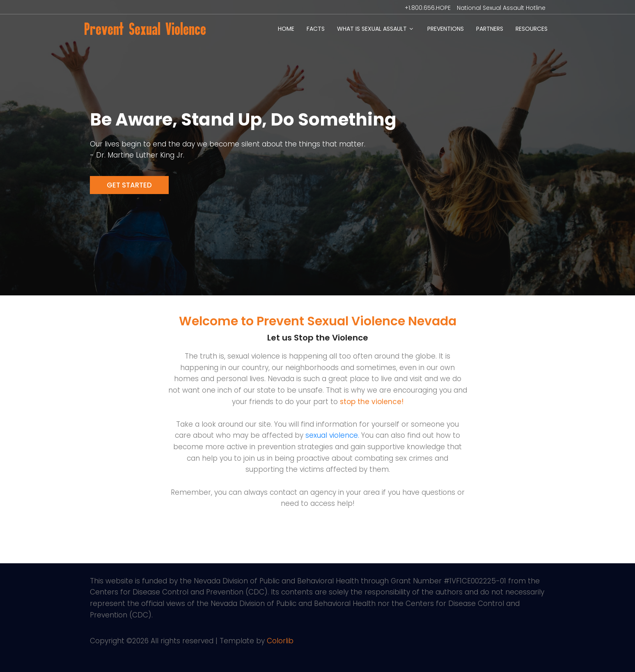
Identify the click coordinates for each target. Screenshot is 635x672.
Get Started (129, 185)
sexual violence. (332, 435)
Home (286, 29)
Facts (316, 29)
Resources (532, 29)
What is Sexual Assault (372, 29)
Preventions (446, 29)
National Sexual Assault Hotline (501, 8)
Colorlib (280, 641)
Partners (490, 29)
